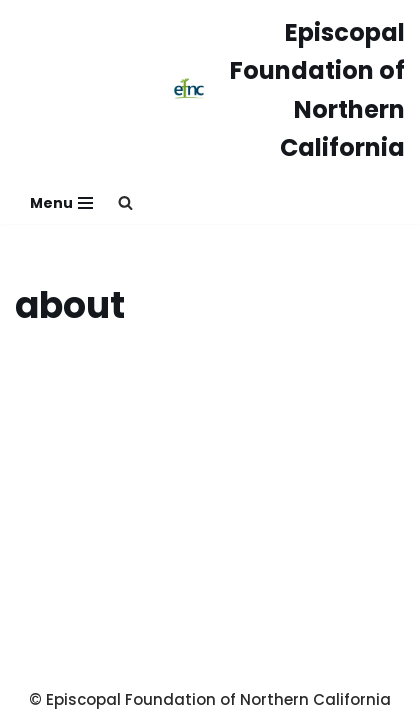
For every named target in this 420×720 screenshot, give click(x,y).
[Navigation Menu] (61, 203)
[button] (125, 202)
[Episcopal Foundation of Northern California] (289, 91)
